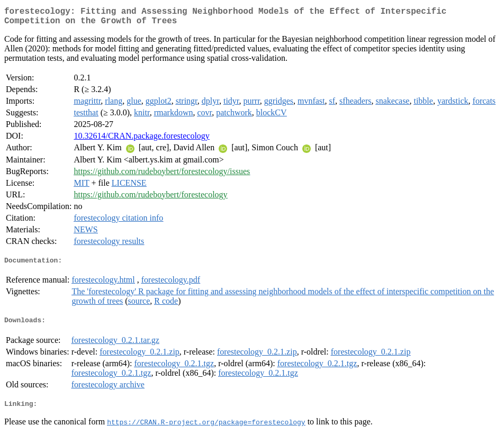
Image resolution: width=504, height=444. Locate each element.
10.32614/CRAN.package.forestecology (141, 140)
